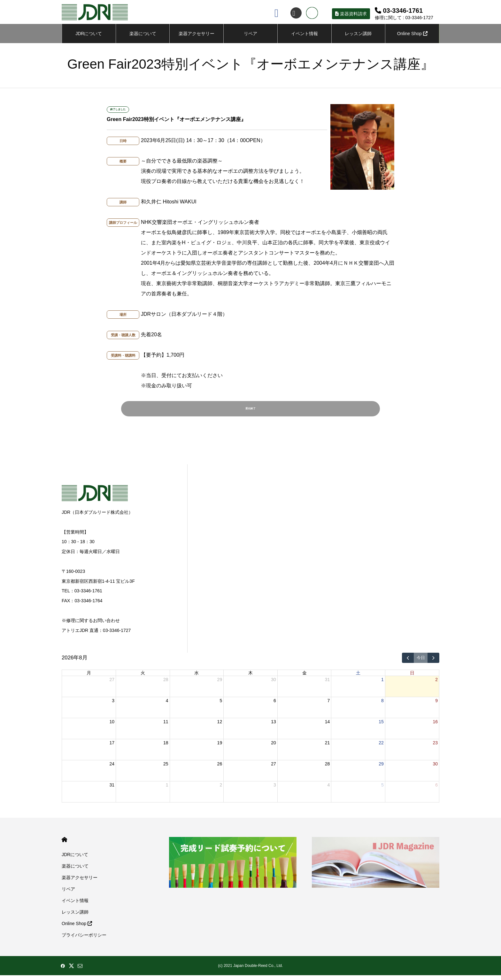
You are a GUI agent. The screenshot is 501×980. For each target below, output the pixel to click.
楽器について (143, 35)
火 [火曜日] (143, 678)
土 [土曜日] (358, 678)
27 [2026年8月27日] (274, 769)
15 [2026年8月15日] (381, 726)
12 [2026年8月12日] (220, 726)
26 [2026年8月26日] (220, 769)
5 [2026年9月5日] (382, 790)
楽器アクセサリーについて (197, 39)
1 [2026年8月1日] (382, 684)
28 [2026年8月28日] (328, 769)
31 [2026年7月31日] (328, 684)
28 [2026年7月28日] (166, 684)
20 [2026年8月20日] (274, 748)
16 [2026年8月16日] (435, 726)
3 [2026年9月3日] (275, 790)
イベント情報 (304, 35)
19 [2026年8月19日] (220, 748)
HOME (64, 844)
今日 (421, 663)
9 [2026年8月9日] (436, 705)
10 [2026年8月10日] (112, 726)
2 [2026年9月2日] (221, 790)
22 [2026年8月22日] (381, 748)
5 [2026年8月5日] (221, 705)
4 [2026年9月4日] (329, 790)
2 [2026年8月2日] (436, 684)
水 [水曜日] (197, 678)
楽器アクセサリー (80, 882)
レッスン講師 (358, 35)
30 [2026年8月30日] (435, 769)
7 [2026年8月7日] (329, 705)
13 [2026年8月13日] (274, 726)
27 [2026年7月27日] (112, 684)
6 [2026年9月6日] (436, 790)
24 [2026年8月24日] (112, 769)
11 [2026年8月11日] (166, 726)
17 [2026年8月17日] (112, 748)
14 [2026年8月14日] (328, 726)
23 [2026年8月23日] (435, 748)
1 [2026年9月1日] (167, 790)
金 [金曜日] (304, 678)
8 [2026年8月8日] (382, 705)
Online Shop (412, 35)
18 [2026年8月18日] (166, 748)
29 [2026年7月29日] (220, 684)
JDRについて (89, 35)
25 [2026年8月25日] (166, 769)
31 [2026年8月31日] (112, 790)
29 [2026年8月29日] (381, 769)
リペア (250, 35)
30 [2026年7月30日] (274, 684)
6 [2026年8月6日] (275, 705)
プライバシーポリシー (84, 940)
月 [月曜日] (89, 678)
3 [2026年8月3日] (113, 705)
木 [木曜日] (250, 678)
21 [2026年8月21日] (328, 748)
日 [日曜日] (412, 678)
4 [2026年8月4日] (167, 705)
